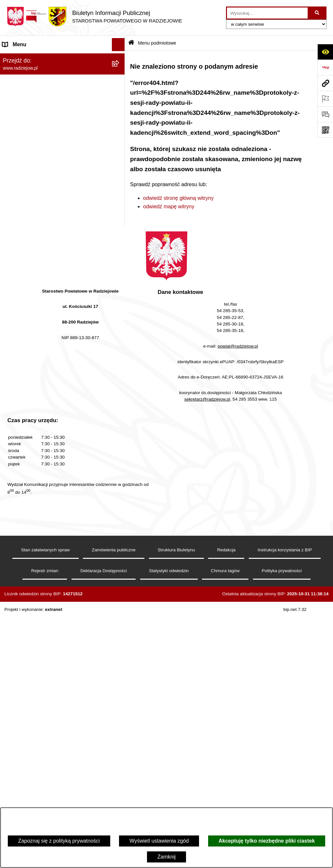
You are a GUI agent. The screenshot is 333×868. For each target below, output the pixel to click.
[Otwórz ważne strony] (325, 99)
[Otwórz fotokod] (325, 130)
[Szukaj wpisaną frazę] (318, 13)
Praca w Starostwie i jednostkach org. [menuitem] (46, 238)
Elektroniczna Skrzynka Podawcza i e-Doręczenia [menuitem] (47, 281)
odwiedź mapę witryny (169, 207)
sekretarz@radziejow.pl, (208, 658)
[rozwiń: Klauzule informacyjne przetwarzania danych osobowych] (120, 217)
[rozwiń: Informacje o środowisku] (120, 251)
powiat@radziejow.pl (238, 605)
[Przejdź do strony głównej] (94, 17)
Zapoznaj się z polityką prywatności (59, 841)
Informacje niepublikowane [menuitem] (33, 412)
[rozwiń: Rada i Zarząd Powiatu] (120, 92)
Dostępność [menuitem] (16, 451)
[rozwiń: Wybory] (120, 347)
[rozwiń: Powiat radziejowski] (120, 75)
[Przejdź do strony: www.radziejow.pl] (325, 83)
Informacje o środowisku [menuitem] (31, 251)
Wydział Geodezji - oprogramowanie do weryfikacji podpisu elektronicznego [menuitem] (48, 302)
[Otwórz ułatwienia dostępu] (325, 52)
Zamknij (166, 857)
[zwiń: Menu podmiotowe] (120, 58)
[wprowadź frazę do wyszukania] (267, 13)
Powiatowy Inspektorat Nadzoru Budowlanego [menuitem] (56, 264)
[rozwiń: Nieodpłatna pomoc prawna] (120, 373)
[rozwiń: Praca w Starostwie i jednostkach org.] (120, 238)
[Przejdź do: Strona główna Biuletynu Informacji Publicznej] (131, 43)
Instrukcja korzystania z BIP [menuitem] (35, 204)
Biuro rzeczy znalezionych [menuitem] (33, 360)
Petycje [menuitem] (11, 386)
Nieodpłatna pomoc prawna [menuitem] (34, 373)
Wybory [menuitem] (11, 347)
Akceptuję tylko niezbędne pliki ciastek (267, 841)
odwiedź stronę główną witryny (178, 198)
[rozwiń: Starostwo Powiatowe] (120, 109)
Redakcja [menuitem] (13, 191)
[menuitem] (62, 75)
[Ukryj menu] (118, 45)
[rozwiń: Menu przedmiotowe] (120, 178)
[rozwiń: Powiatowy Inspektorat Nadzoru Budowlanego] (120, 264)
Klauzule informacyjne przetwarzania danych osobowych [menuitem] (54, 221)
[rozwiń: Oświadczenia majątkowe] (120, 144)
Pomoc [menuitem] (11, 399)
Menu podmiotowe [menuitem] (24, 57)
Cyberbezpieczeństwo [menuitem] (28, 438)
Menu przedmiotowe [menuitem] (26, 178)
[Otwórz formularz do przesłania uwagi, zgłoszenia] (325, 114)
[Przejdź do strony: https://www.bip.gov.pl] (325, 67)
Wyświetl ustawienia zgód (159, 841)
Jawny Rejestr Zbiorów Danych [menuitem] (39, 425)
